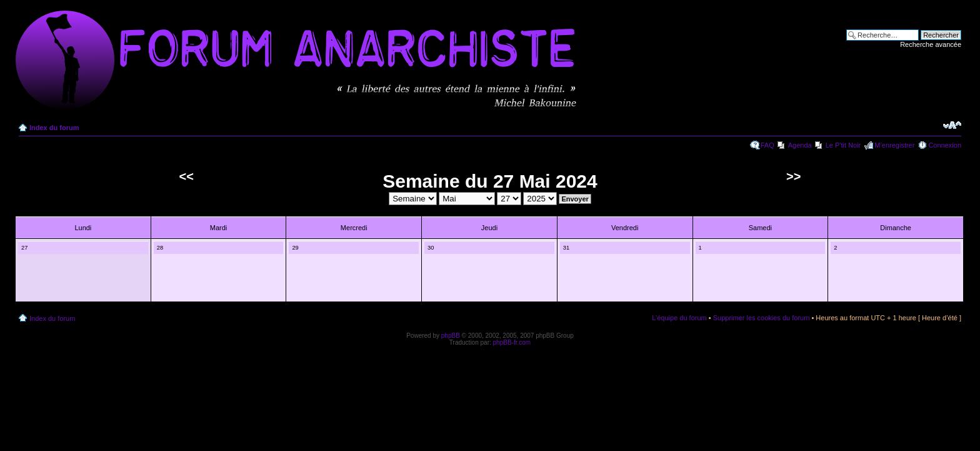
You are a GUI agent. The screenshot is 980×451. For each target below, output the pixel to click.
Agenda (800, 145)
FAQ (767, 145)
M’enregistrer (894, 145)
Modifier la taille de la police (952, 125)
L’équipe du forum (679, 318)
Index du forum (54, 128)
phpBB (451, 336)
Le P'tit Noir (843, 145)
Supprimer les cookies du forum (762, 318)
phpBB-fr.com (512, 342)
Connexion (945, 145)
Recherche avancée (931, 44)
